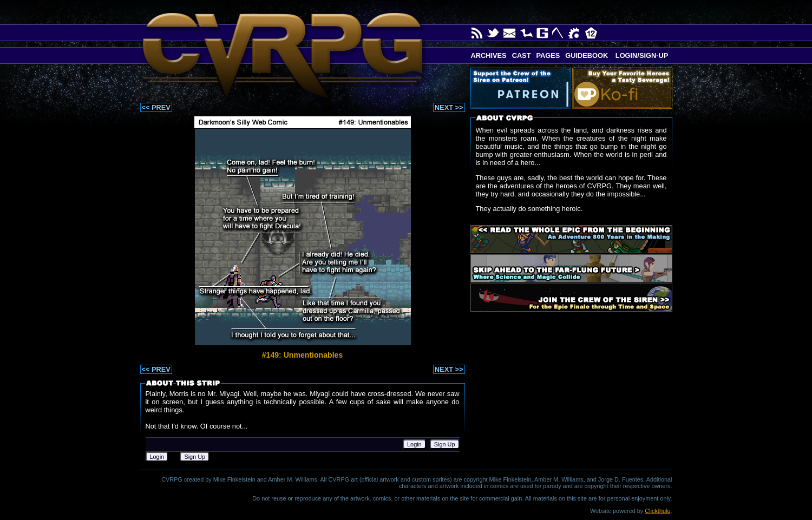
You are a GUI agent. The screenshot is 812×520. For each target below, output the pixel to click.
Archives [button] (489, 55)
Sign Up (445, 444)
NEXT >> (449, 107)
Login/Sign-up (641, 55)
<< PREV (156, 107)
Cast (522, 55)
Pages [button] (548, 55)
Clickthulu (657, 511)
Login (414, 444)
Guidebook (587, 55)
